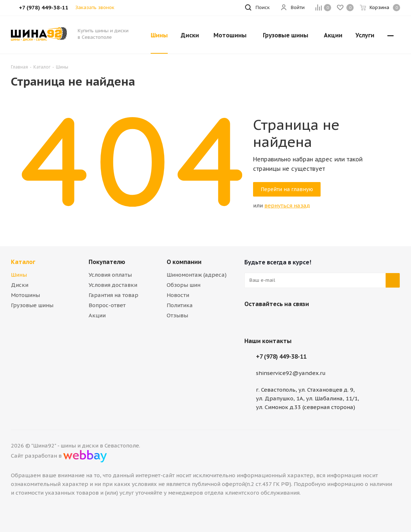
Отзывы (177, 315)
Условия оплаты (110, 275)
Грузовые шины (32, 305)
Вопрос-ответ (107, 305)
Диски (20, 285)
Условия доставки (113, 285)
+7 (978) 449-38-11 (281, 356)
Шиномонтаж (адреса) (197, 275)
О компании (184, 262)
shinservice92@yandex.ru (291, 373)
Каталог (23, 262)
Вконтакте (252, 321)
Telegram (270, 321)
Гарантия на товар (113, 295)
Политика (180, 305)
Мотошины (25, 295)
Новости (178, 295)
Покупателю (107, 262)
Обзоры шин (184, 285)
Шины (19, 275)
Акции (97, 315)
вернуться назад (287, 205)
